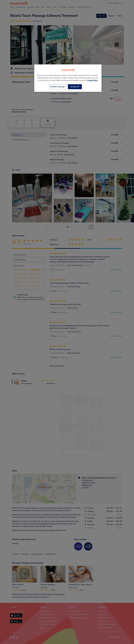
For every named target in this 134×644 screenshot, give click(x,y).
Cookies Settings (58, 87)
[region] (68, 78)
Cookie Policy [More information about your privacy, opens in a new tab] (92, 80)
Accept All (75, 87)
